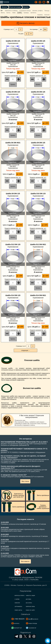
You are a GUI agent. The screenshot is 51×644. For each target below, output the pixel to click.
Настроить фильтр (27, 23)
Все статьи (25, 481)
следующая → (26, 350)
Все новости (25, 561)
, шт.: (13, 76)
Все (45, 29)
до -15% (20, 72)
